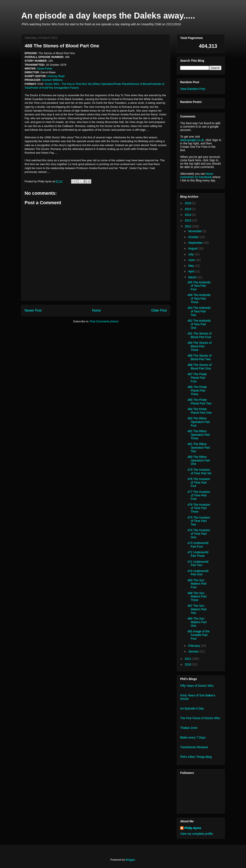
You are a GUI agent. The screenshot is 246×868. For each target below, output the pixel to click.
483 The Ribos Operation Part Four (199, 422)
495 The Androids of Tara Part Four (199, 286)
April (192, 271)
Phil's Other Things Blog (196, 757)
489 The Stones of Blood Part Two (200, 357)
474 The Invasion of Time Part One (199, 534)
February (194, 646)
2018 (188, 203)
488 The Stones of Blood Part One (200, 367)
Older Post (159, 310)
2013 (188, 220)
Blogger (130, 860)
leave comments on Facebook (197, 175)
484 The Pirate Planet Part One (200, 411)
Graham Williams (52, 80)
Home (97, 310)
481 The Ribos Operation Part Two (199, 448)
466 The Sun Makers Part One (197, 622)
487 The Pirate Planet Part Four (197, 378)
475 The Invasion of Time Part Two (199, 521)
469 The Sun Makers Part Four (197, 584)
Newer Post (33, 310)
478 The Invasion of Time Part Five (199, 483)
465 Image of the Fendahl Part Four (199, 635)
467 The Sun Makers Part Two (197, 609)
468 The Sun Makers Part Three (197, 597)
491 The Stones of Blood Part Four (200, 335)
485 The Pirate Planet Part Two (200, 402)
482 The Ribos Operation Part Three (199, 435)
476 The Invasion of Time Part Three (199, 508)
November (195, 231)
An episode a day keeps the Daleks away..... (108, 16)
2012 (188, 226)
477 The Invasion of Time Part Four (199, 495)
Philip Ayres (193, 828)
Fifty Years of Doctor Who (197, 686)
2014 (188, 215)
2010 (188, 664)
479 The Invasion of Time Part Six (200, 471)
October (194, 237)
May (191, 266)
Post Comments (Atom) (104, 321)
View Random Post (193, 89)
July (191, 254)
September (196, 243)
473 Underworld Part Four (198, 545)
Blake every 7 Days (193, 737)
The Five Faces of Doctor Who (200, 718)
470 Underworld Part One (198, 573)
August (193, 248)
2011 (188, 659)
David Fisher (45, 69)
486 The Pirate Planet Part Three (197, 391)
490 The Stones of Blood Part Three (200, 346)
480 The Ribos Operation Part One (199, 460)
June (192, 260)
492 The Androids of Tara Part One (199, 324)
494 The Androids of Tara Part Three (199, 299)
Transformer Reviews (194, 747)
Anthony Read (56, 76)
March (193, 277)
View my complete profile (196, 834)
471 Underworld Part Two (198, 563)
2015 (188, 209)
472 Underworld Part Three (198, 554)
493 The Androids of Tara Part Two (199, 311)
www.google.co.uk (192, 140)
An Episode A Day (192, 708)
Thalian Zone (189, 728)
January (194, 651)
